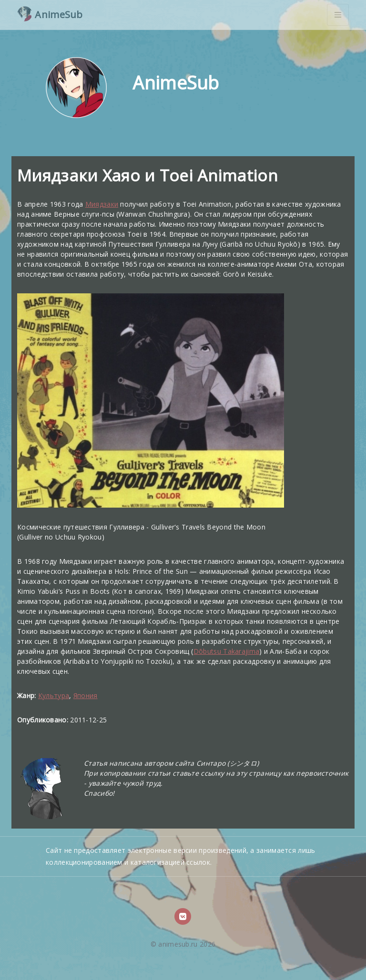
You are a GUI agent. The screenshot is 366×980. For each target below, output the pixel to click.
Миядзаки (102, 204)
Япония (86, 695)
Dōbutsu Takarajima (226, 651)
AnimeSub (50, 14)
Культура (54, 695)
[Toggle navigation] (338, 15)
